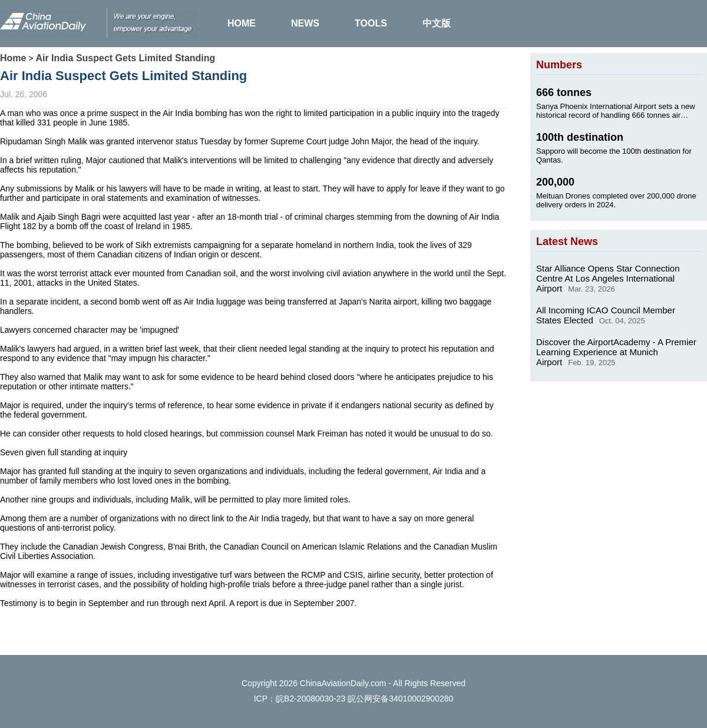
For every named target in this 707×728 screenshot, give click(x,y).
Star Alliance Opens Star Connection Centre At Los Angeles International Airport (608, 278)
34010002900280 (421, 699)
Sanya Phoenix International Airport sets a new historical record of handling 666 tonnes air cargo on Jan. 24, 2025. (616, 111)
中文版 (437, 23)
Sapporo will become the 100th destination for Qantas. (614, 155)
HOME (242, 23)
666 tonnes (564, 92)
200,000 (555, 182)
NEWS (305, 23)
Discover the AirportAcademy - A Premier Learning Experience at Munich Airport (616, 352)
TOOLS (371, 23)
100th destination (580, 137)
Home (13, 58)
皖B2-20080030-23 (310, 699)
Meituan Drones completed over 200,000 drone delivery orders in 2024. (616, 200)
